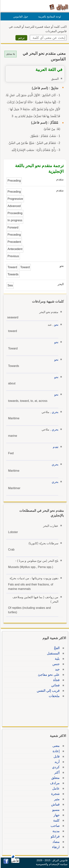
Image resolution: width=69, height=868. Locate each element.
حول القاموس (20, 17)
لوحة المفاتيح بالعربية (49, 17)
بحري (54, 412)
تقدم (55, 447)
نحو (56, 325)
